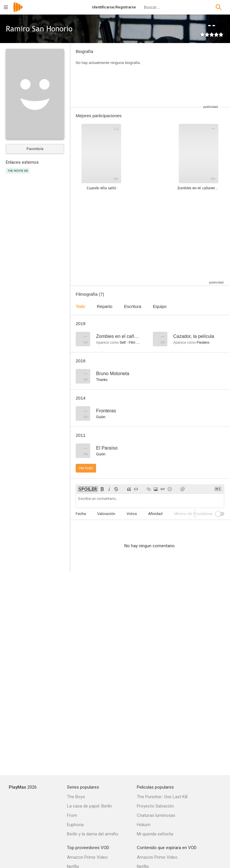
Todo (80, 306)
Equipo (160, 306)
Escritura (133, 306)
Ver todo (86, 468)
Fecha (81, 514)
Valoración (106, 514)
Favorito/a (35, 149)
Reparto (105, 306)
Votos (132, 514)
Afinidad (155, 514)
